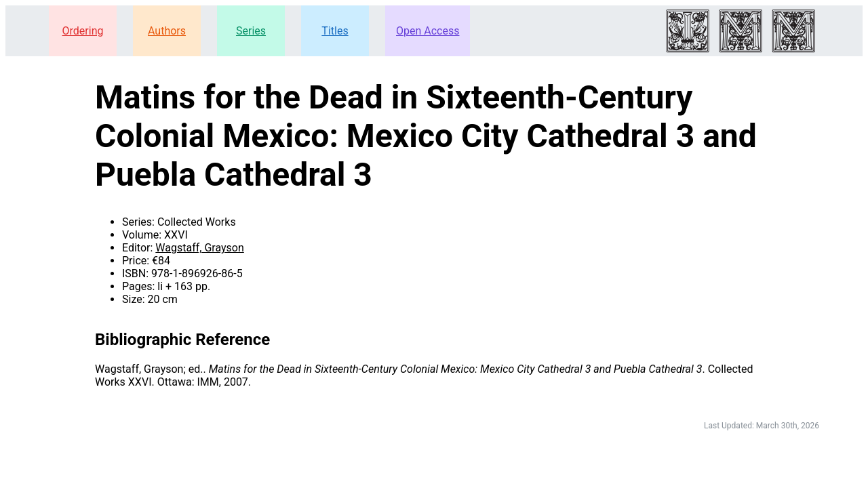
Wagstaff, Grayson (199, 248)
